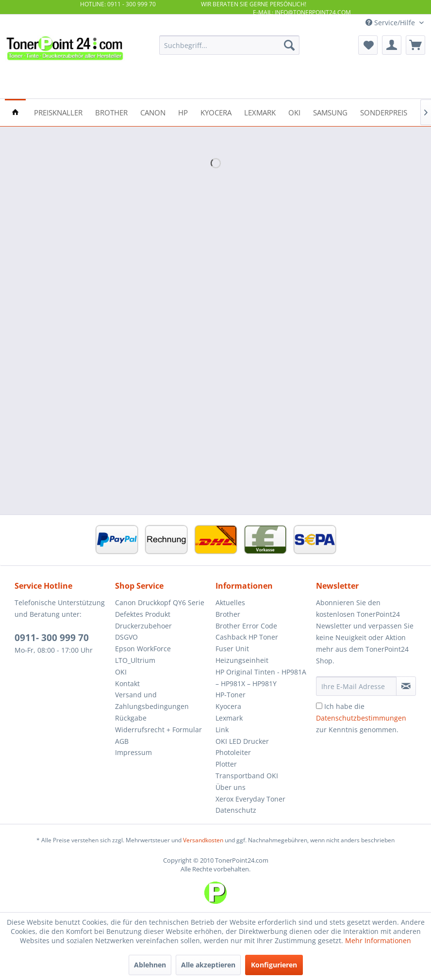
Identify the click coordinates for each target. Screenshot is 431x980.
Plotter (226, 764)
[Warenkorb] (415, 45)
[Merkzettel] (368, 45)
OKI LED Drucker (242, 741)
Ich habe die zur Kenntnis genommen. (361, 718)
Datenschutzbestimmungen (361, 718)
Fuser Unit (232, 649)
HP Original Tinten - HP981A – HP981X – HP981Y (261, 678)
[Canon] (153, 112)
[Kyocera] (216, 112)
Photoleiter (233, 752)
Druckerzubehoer (143, 626)
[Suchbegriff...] (229, 45)
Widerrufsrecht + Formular (158, 730)
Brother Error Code (246, 626)
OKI (121, 672)
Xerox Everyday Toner (250, 799)
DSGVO (126, 637)
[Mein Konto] (392, 45)
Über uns (231, 787)
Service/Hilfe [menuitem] (391, 23)
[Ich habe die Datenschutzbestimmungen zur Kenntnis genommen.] (319, 706)
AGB (122, 741)
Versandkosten (203, 840)
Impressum (133, 752)
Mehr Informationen (378, 940)
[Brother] (111, 112)
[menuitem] (229, 45)
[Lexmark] (260, 112)
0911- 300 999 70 (52, 638)
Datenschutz (236, 810)
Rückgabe (131, 718)
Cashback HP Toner (247, 637)
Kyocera (228, 706)
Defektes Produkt (143, 614)
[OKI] (294, 112)
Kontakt (127, 683)
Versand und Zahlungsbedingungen (152, 700)
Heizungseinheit (242, 660)
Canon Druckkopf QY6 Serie (160, 602)
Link (222, 730)
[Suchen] (289, 45)
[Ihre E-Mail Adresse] (356, 686)
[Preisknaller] (58, 112)
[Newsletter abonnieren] (406, 686)
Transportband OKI (247, 776)
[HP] (183, 112)
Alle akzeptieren (208, 965)
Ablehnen (150, 965)
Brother (228, 614)
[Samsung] (330, 112)
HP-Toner (231, 695)
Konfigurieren (274, 965)
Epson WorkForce (143, 649)
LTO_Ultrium (135, 660)
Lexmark (229, 718)
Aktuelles (230, 602)
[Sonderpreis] (384, 112)
